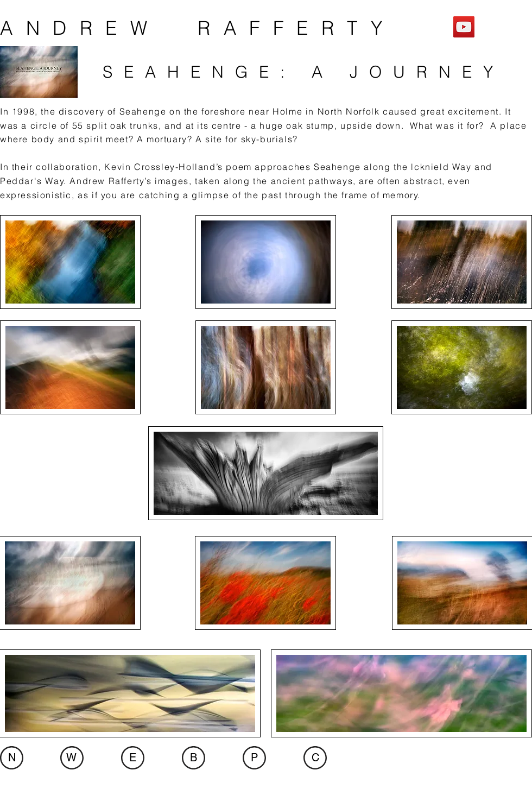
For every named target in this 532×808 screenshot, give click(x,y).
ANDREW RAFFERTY (198, 28)
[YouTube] (464, 27)
